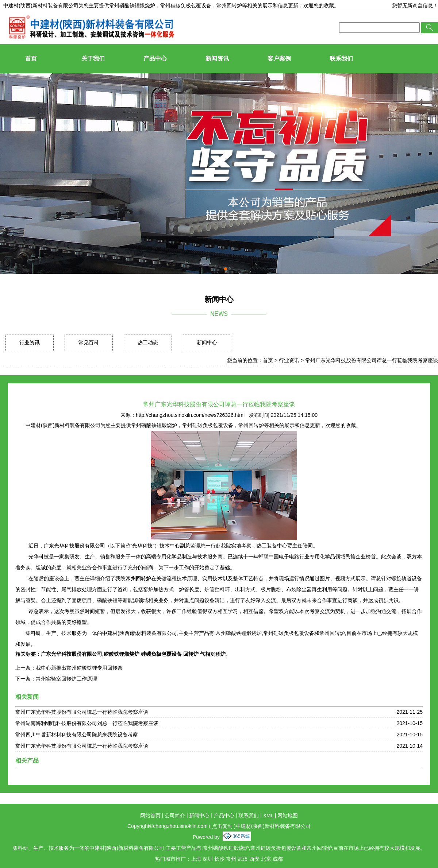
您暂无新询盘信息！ (415, 5)
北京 (266, 859)
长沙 (219, 859)
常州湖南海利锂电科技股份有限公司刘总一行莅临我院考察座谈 (87, 723)
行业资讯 (30, 342)
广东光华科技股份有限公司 (72, 654)
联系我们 (341, 59)
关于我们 (93, 59)
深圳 (208, 859)
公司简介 (175, 815)
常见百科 (89, 342)
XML (268, 815)
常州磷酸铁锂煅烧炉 (132, 5)
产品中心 (155, 59)
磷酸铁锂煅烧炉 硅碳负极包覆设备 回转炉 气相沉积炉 (165, 654)
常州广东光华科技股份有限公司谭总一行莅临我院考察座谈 (372, 360)
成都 (278, 859)
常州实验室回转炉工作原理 (66, 679)
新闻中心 (207, 342)
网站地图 (288, 815)
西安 (254, 859)
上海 (196, 859)
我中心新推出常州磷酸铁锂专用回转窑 (79, 668)
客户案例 (279, 59)
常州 (231, 859)
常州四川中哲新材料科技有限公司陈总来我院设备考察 (77, 735)
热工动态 (148, 342)
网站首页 (150, 815)
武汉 (243, 859)
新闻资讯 (217, 59)
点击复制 (222, 826)
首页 (31, 59)
